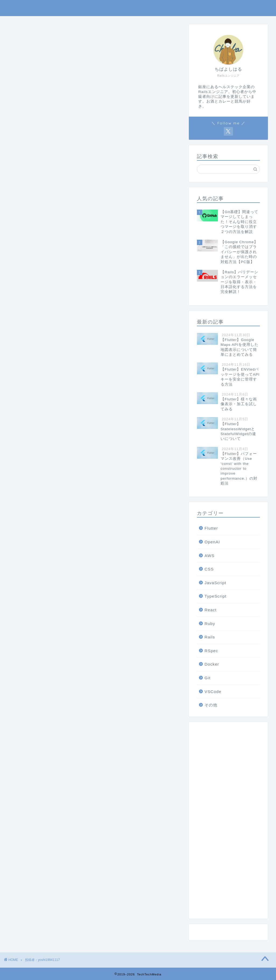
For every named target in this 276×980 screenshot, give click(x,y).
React (210, 610)
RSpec (211, 651)
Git (207, 678)
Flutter (211, 528)
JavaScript (215, 583)
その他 (211, 705)
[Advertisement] (228, 822)
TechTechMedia (138, 8)
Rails (210, 637)
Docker (212, 664)
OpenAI (212, 542)
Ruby (210, 624)
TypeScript (215, 596)
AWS (209, 556)
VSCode (213, 692)
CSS (209, 569)
